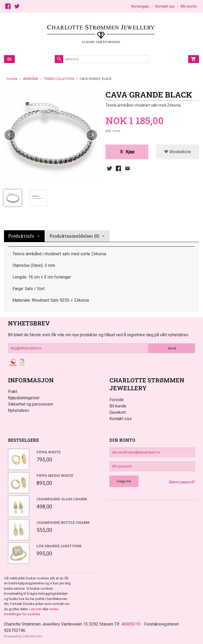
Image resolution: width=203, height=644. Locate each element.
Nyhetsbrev (19, 410)
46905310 (131, 624)
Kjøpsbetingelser (24, 398)
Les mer (36, 609)
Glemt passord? (182, 482)
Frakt (13, 391)
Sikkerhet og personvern (31, 404)
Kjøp (127, 152)
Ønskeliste (178, 152)
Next (97, 134)
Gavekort (118, 412)
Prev (15, 134)
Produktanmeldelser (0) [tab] (74, 236)
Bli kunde (118, 406)
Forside (12, 79)
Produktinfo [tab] (21, 236)
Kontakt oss (121, 419)
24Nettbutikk (33, 636)
